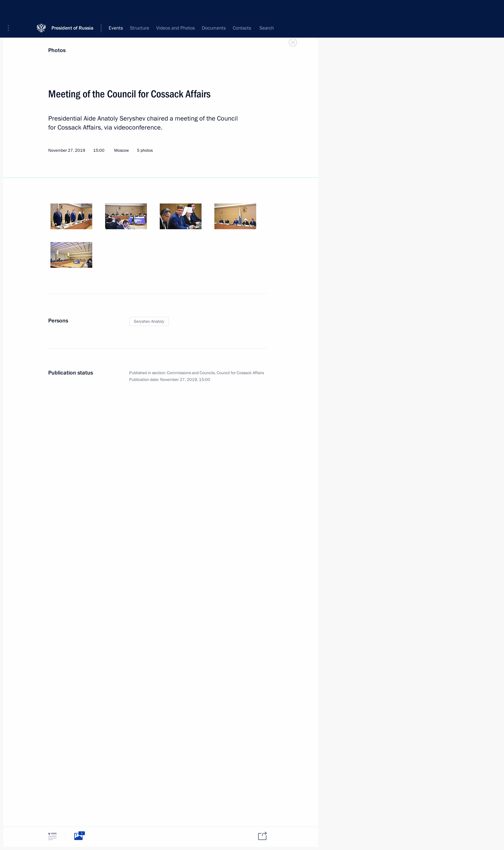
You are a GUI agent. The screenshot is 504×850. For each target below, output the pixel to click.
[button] (11, 10)
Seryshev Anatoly (149, 321)
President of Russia (72, 9)
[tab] (52, 836)
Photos (57, 50)
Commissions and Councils (191, 373)
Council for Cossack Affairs (240, 373)
